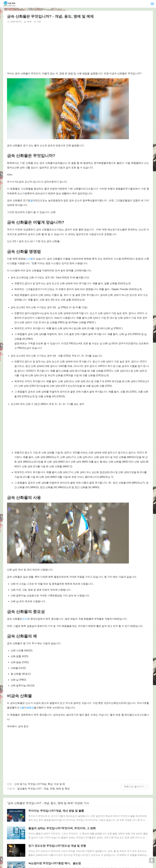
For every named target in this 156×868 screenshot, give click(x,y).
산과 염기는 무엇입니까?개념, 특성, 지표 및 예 (40, 784)
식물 (22, 708)
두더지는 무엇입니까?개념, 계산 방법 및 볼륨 (56, 811)
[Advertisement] (78, 50)
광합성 (30, 708)
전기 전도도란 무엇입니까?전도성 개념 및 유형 (57, 846)
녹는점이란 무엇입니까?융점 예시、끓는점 (55, 863)
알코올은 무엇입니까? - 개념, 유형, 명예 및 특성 (43, 789)
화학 (29, 22)
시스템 (29, 259)
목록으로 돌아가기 (134, 787)
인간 (25, 619)
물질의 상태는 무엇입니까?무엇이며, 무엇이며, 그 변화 (62, 828)
